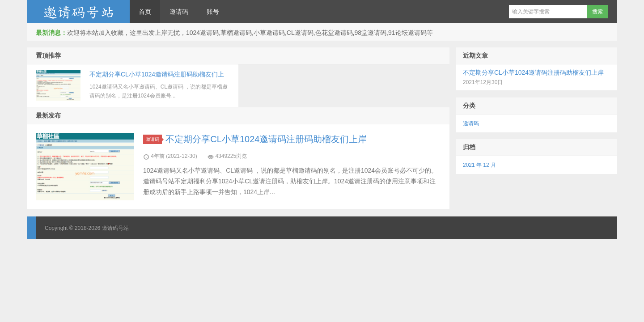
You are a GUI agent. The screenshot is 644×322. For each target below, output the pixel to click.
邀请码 (179, 12)
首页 (145, 12)
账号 (213, 12)
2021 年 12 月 (479, 165)
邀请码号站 (78, 12)
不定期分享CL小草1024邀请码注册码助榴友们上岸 (266, 139)
